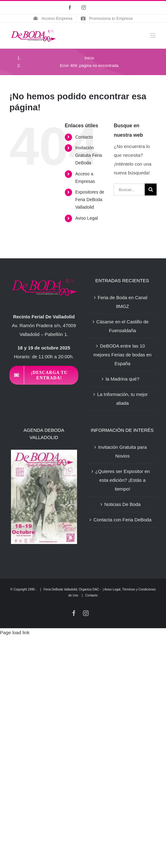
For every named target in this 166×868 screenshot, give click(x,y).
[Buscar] (151, 190)
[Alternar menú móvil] (153, 35)
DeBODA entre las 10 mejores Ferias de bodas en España (122, 355)
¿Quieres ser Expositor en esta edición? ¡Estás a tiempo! (122, 480)
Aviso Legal (86, 218)
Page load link (15, 632)
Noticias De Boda (122, 504)
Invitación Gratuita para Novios (122, 451)
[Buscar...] (129, 190)
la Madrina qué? (122, 379)
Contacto (84, 137)
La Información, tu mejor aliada (122, 399)
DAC (96, 589)
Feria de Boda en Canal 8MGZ (122, 302)
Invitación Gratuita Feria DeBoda (89, 155)
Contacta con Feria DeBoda (122, 520)
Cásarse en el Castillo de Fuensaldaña (123, 326)
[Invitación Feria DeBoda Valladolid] (44, 375)
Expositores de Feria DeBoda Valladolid (90, 200)
